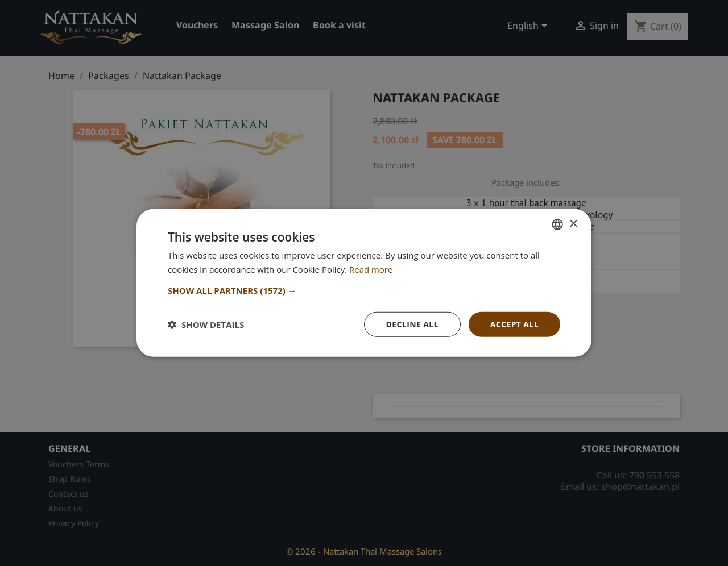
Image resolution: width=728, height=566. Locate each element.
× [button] (573, 224)
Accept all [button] (514, 324)
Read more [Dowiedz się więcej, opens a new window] (371, 269)
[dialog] (364, 283)
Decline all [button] (412, 324)
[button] (364, 290)
